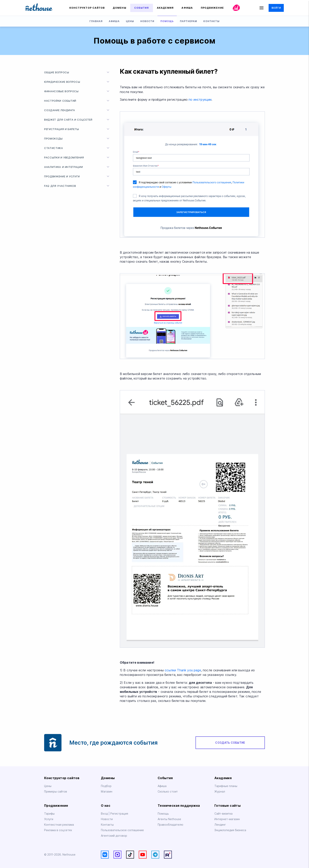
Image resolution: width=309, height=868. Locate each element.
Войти (276, 8)
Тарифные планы (226, 786)
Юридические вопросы (77, 82)
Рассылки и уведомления (77, 157)
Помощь (167, 21)
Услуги (49, 819)
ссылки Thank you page (183, 670)
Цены (130, 21)
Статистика (77, 148)
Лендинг (220, 825)
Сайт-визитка (223, 814)
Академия (165, 8)
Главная (96, 21)
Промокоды (77, 139)
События (142, 8)
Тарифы (49, 814)
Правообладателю (170, 825)
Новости (147, 21)
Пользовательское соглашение (122, 830)
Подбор (106, 786)
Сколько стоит (168, 792)
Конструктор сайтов (87, 8)
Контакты (211, 21)
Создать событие (230, 743)
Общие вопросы (77, 72)
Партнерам (188, 21)
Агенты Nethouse (169, 819)
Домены (120, 8)
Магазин (107, 792)
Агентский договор (114, 836)
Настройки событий (77, 101)
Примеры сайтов (56, 792)
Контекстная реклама (59, 825)
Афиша (187, 8)
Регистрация (119, 814)
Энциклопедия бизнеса (230, 830)
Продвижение (212, 8)
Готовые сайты (228, 806)
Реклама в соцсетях (58, 830)
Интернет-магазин (227, 819)
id (236, 8)
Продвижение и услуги (77, 176)
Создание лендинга (77, 110)
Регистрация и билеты (77, 129)
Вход (105, 814)
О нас (106, 806)
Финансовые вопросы (77, 91)
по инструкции (200, 100)
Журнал (220, 792)
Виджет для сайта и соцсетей (77, 120)
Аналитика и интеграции (77, 167)
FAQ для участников (77, 186)
